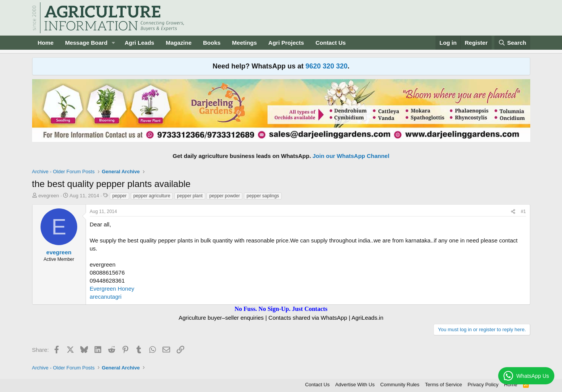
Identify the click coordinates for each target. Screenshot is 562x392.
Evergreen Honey (112, 289)
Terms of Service (444, 385)
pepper (119, 196)
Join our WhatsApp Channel (351, 156)
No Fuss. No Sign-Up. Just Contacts (281, 309)
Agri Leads (140, 43)
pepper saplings (263, 196)
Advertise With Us (355, 385)
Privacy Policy (483, 385)
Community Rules (400, 385)
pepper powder (224, 196)
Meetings (244, 43)
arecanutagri (106, 297)
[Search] (512, 43)
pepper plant (190, 196)
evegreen (49, 196)
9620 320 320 (326, 66)
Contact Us (331, 43)
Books (212, 43)
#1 (523, 211)
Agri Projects (286, 43)
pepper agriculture (152, 196)
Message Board (86, 43)
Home (46, 43)
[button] (114, 43)
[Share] (513, 212)
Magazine (179, 43)
